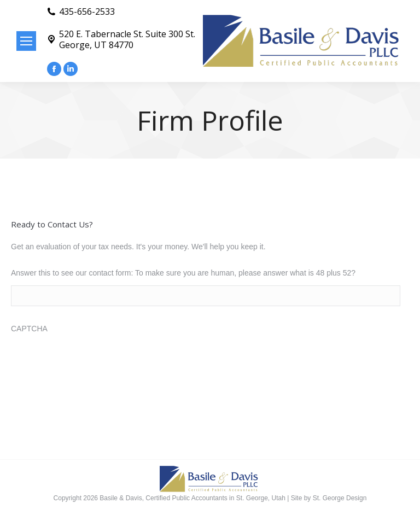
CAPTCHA (29, 329)
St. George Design (340, 498)
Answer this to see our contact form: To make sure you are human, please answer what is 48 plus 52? (183, 273)
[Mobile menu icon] (26, 41)
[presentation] (94, 362)
